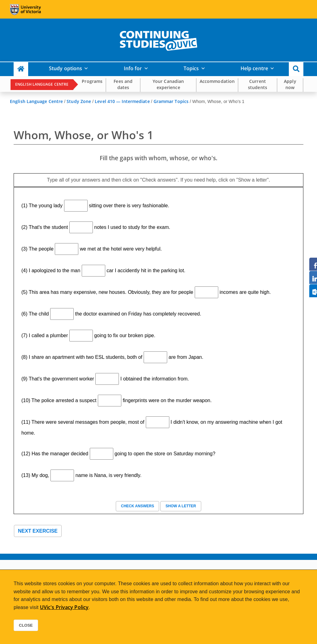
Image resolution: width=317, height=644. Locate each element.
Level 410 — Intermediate (122, 101)
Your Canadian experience (168, 84)
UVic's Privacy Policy (64, 607)
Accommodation (217, 81)
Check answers (137, 506)
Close (26, 625)
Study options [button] (65, 68)
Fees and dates (123, 84)
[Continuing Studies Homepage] (21, 69)
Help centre (254, 68)
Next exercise (38, 531)
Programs (92, 81)
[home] (158, 40)
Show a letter (181, 506)
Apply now (290, 84)
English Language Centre (42, 84)
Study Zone (79, 101)
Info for (133, 68)
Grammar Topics (171, 101)
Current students (258, 84)
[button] (296, 69)
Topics (191, 68)
